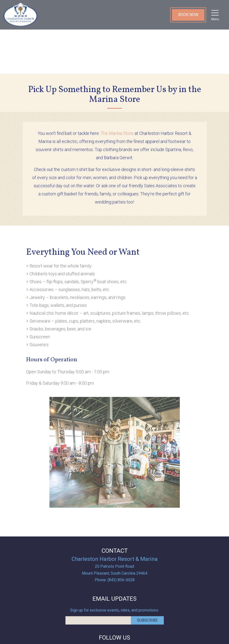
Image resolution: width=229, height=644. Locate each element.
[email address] (98, 620)
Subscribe (147, 620)
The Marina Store (117, 133)
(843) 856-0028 (121, 580)
